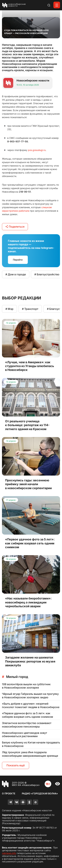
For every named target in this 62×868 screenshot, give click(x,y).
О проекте (9, 793)
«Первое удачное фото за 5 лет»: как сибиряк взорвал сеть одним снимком (28, 715)
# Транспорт (30, 309)
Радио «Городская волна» (40, 793)
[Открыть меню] (57, 5)
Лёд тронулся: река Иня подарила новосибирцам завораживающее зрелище (30, 754)
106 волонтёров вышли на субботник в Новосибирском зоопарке (26, 686)
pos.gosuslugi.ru (37, 150)
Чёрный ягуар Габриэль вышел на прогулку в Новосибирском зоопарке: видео (30, 696)
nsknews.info (9, 853)
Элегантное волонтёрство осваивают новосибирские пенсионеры (27, 725)
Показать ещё (16, 765)
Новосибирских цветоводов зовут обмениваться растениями (25, 735)
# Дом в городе (16, 274)
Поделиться (15, 227)
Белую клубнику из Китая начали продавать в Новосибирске (31, 744)
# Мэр (9, 309)
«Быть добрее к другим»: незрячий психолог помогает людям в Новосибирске (31, 705)
